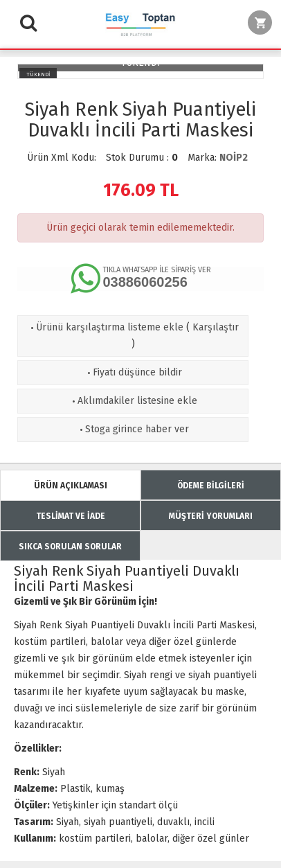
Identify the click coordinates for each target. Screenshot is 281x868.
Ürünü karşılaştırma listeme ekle (106, 327)
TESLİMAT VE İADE (71, 516)
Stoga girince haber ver (133, 429)
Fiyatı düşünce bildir (133, 372)
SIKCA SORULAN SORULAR (70, 547)
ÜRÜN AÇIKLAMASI (71, 486)
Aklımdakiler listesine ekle (133, 401)
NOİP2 (234, 158)
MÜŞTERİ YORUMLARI (211, 516)
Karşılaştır (216, 327)
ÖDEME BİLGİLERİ (211, 486)
